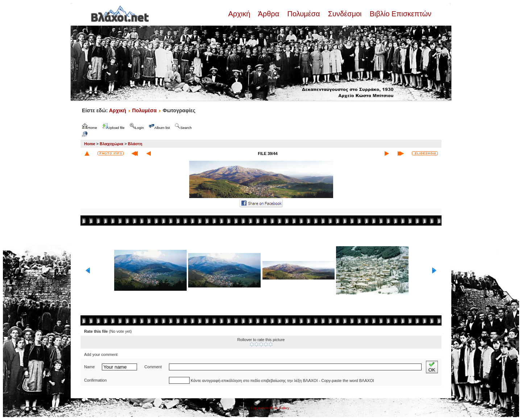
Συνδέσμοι (345, 14)
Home (90, 144)
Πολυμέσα (304, 14)
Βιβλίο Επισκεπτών (399, 14)
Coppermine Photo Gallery (270, 408)
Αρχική (240, 14)
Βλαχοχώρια (111, 144)
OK (432, 367)
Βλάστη (135, 144)
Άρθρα (269, 14)
